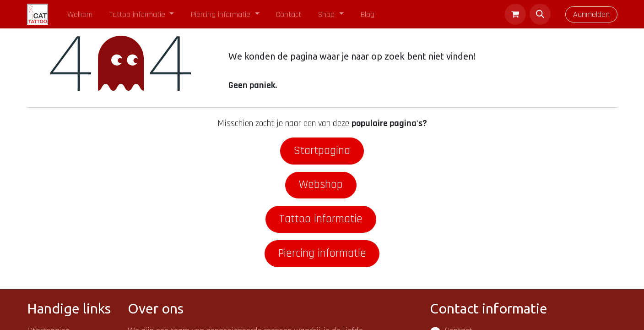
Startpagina (322, 151)
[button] (540, 14)
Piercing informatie (322, 253)
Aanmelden (591, 14)
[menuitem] (80, 14)
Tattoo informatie (321, 219)
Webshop (321, 185)
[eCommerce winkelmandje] (515, 14)
